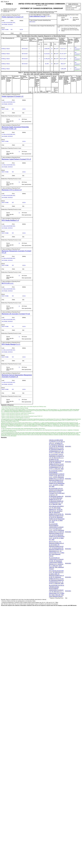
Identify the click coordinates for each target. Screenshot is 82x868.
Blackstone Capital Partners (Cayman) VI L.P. (16, 159)
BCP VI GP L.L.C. (8, 283)
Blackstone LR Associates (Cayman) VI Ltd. (16, 314)
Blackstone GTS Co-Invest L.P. (12, 190)
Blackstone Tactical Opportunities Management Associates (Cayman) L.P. (17, 376)
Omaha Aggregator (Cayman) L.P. (13, 17)
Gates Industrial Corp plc (37, 16)
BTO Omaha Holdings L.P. (10, 220)
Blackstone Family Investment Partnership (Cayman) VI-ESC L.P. (15, 128)
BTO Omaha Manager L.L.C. (11, 344)
